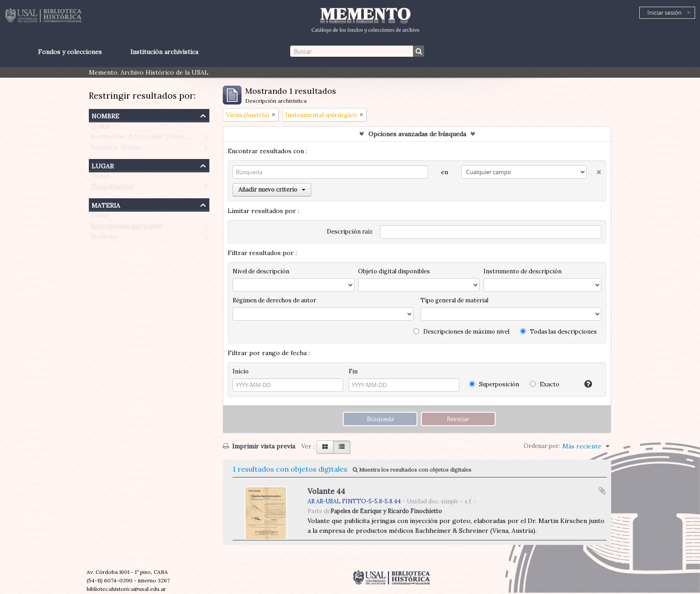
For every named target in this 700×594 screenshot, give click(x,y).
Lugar (103, 165)
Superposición (494, 384)
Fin (353, 371)
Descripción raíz (350, 232)
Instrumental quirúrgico (127, 228)
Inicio (241, 371)
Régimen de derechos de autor (274, 300)
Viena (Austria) (112, 188)
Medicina (104, 238)
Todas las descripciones (558, 332)
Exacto (545, 384)
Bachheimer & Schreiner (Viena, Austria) (151, 138)
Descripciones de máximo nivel (461, 332)
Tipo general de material (454, 300)
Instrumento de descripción (523, 271)
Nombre (105, 115)
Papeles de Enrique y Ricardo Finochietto (386, 511)
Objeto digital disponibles (394, 271)
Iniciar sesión (665, 13)
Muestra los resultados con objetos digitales (412, 470)
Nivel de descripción (261, 271)
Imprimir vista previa (259, 446)
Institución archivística (164, 52)
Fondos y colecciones (70, 52)
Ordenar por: (542, 446)
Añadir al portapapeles (602, 491)
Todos (100, 128)
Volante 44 (326, 491)
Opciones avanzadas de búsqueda (417, 134)
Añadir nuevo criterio (272, 190)
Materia (106, 204)
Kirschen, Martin (116, 149)
